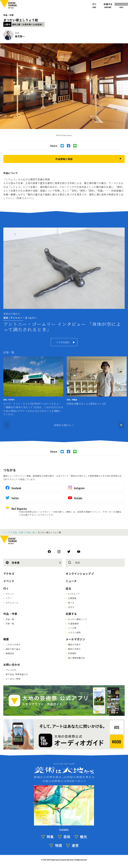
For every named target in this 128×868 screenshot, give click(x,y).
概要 (6, 639)
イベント (9, 581)
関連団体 (10, 653)
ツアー (9, 598)
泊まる (71, 607)
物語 (59, 845)
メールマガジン (75, 639)
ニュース (71, 581)
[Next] (121, 425)
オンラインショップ (78, 574)
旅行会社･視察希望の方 (17, 674)
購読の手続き (74, 644)
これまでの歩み (13, 644)
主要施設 (72, 598)
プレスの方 (11, 670)
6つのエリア (74, 594)
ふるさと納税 (74, 632)
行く (6, 588)
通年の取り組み (13, 649)
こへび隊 (72, 628)
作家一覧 (10, 623)
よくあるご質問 (13, 679)
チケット (10, 594)
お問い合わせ (12, 665)
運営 (75, 845)
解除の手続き (74, 649)
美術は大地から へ (64, 425)
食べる (71, 603)
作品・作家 (8, 15)
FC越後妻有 (73, 623)
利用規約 (72, 653)
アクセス (9, 574)
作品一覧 (31, 532)
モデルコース (12, 603)
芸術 (67, 837)
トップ (6, 532)
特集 (50, 837)
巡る (68, 588)
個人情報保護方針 (76, 658)
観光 (84, 837)
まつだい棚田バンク (78, 619)
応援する (71, 614)
